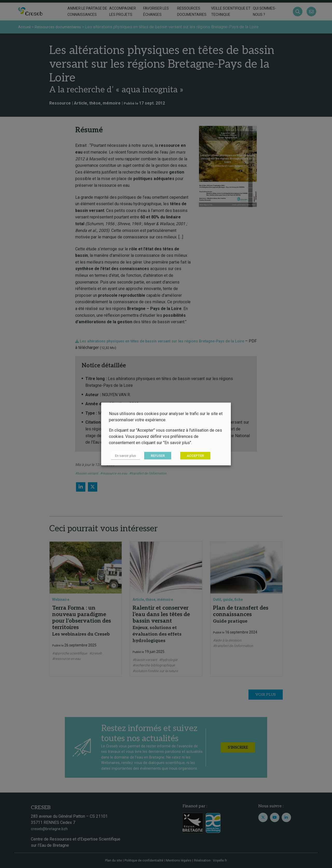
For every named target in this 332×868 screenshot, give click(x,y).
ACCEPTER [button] (192, 456)
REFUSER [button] (154, 456)
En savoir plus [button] (124, 456)
